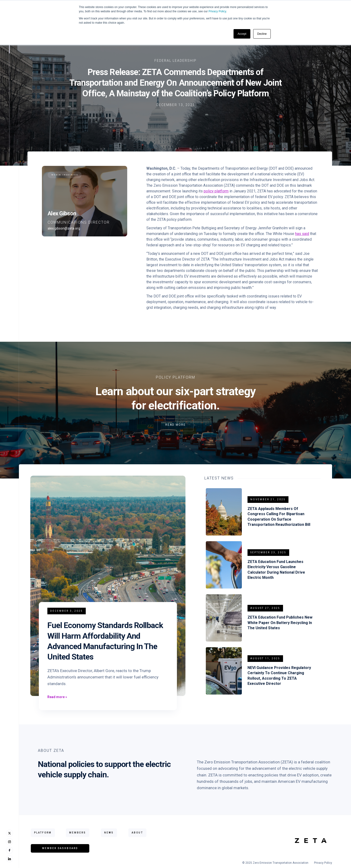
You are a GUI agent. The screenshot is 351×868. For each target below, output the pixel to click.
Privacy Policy (217, 11)
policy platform (216, 191)
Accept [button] (242, 34)
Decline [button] (262, 34)
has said (302, 234)
